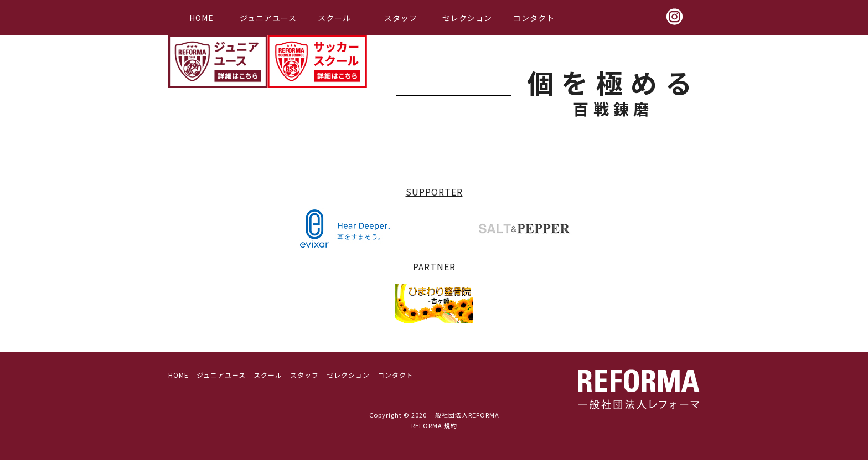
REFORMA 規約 (434, 425)
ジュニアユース (268, 18)
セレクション (467, 18)
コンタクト (534, 18)
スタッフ (401, 18)
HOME (201, 18)
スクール (334, 18)
